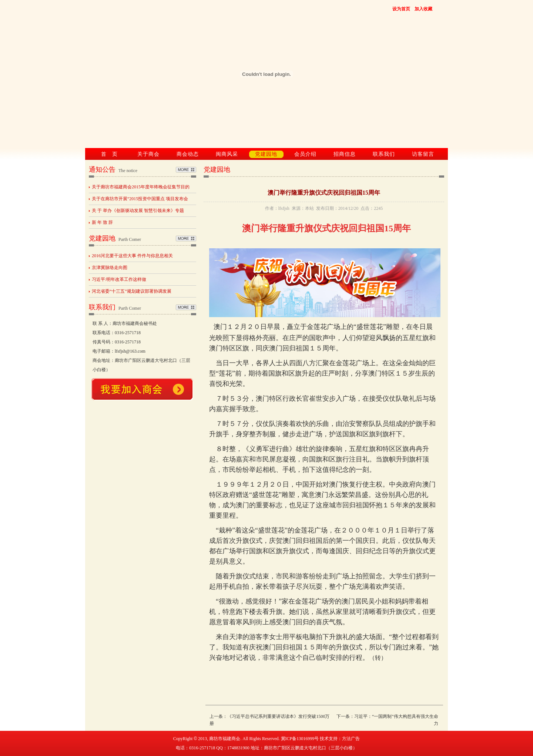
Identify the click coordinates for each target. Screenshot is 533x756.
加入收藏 (423, 9)
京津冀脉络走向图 (110, 268)
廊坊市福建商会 (225, 739)
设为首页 (401, 9)
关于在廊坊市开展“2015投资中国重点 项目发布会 (140, 199)
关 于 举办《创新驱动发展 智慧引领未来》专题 (138, 211)
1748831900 (238, 748)
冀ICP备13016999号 (300, 739)
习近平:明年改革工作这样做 (119, 279)
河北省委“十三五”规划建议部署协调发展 (132, 291)
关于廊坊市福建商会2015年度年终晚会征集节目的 (141, 187)
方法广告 (351, 739)
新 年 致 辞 (102, 222)
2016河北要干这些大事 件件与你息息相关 (132, 256)
